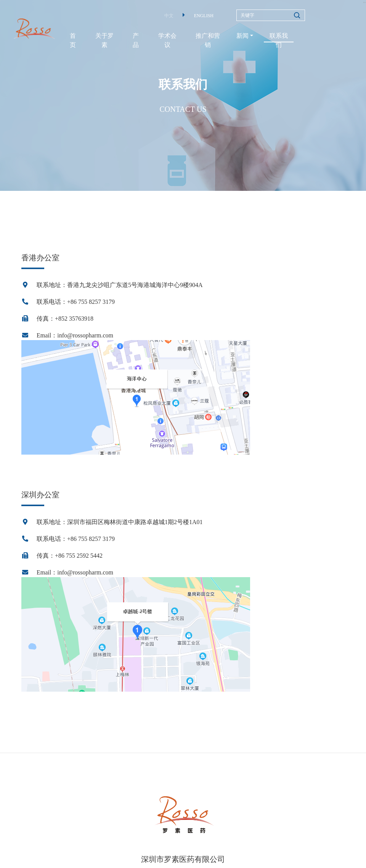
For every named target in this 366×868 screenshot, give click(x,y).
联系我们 (279, 40)
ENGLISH (204, 16)
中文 (169, 16)
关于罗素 (104, 40)
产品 (136, 40)
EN (364, 2)
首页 (73, 40)
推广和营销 (208, 40)
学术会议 (167, 40)
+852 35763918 (74, 319)
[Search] (271, 15)
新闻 (242, 36)
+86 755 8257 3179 (91, 302)
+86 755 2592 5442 (79, 556)
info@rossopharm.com (85, 335)
